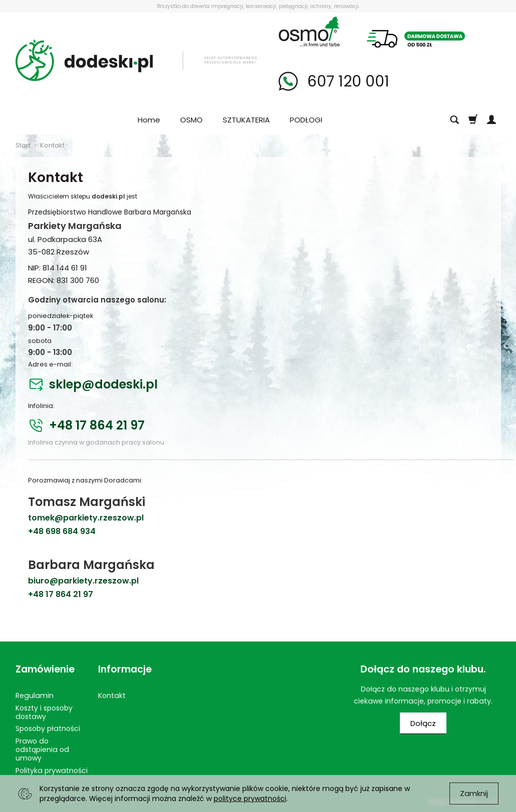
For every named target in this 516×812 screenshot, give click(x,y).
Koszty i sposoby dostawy (44, 712)
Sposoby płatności (48, 728)
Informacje (125, 669)
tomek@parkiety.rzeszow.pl (86, 518)
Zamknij (474, 793)
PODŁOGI (306, 120)
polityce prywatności (250, 798)
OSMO (191, 120)
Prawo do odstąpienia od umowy (42, 749)
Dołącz (423, 723)
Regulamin (35, 695)
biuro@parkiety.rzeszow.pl (83, 581)
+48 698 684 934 (62, 531)
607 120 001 (346, 81)
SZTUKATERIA (246, 120)
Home (149, 120)
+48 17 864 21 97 (97, 426)
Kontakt (112, 695)
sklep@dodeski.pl (103, 385)
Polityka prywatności (52, 770)
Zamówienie (45, 669)
